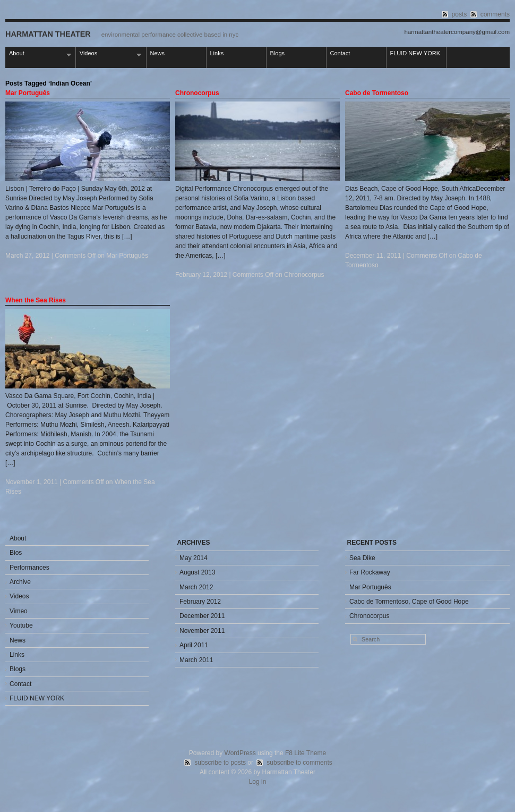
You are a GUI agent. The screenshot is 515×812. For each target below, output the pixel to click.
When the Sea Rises (36, 300)
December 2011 (202, 616)
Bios (16, 553)
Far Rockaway (370, 572)
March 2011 (196, 660)
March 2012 (196, 587)
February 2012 (200, 602)
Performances (29, 568)
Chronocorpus (197, 93)
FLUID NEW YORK (415, 53)
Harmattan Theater (48, 34)
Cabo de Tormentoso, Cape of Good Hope (409, 602)
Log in (258, 782)
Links (217, 53)
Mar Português (28, 93)
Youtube (21, 625)
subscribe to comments (299, 763)
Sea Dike (362, 558)
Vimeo (19, 611)
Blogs (278, 53)
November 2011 (202, 631)
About (38, 54)
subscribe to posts (220, 763)
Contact (340, 53)
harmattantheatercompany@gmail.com (457, 32)
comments (495, 14)
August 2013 (197, 572)
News (158, 53)
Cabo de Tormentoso (377, 93)
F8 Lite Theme (306, 753)
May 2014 (194, 558)
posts (460, 14)
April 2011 (194, 645)
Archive (20, 582)
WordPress (240, 753)
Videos (109, 54)
